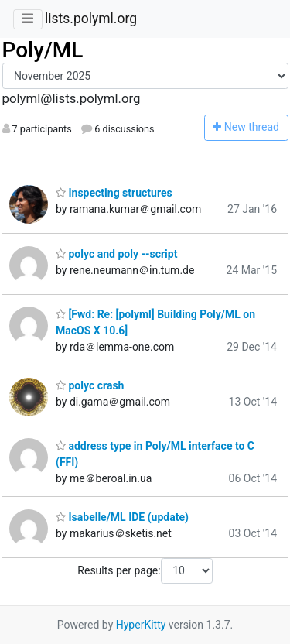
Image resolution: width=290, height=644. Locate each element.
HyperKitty (141, 625)
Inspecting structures (114, 193)
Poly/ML (43, 50)
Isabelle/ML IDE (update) (122, 517)
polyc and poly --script (116, 254)
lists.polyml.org (91, 19)
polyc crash (90, 385)
